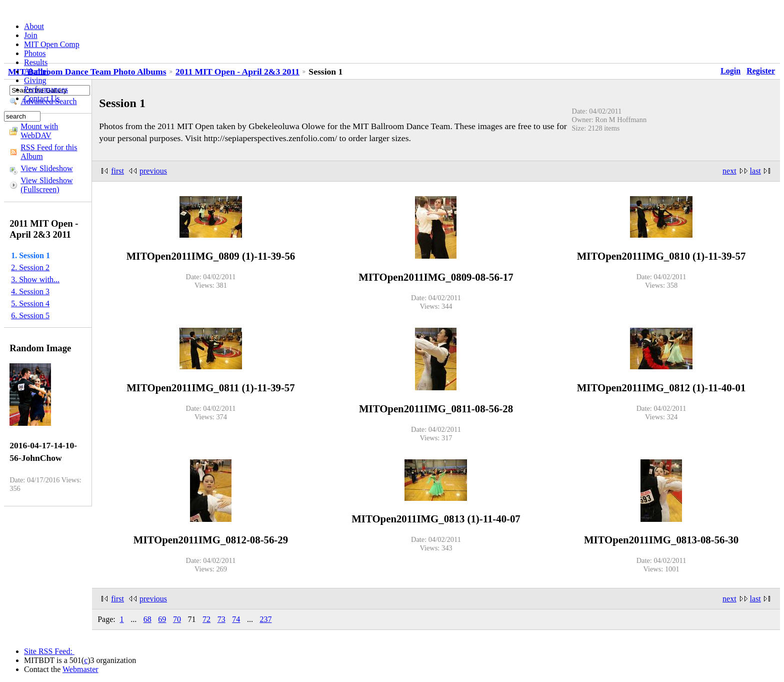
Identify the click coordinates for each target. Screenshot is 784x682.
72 (206, 619)
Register (761, 71)
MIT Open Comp (52, 44)
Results (36, 62)
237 (265, 619)
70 (177, 619)
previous (153, 171)
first (117, 171)
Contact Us (42, 98)
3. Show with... (35, 279)
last (755, 171)
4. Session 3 (30, 291)
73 (221, 619)
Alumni (36, 71)
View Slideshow (46, 168)
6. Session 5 (30, 315)
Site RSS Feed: (49, 651)
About (34, 26)
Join (31, 35)
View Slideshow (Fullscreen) (46, 185)
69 (162, 619)
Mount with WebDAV (39, 131)
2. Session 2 (30, 267)
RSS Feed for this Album (49, 152)
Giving (35, 80)
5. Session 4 (30, 303)
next (729, 171)
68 (147, 619)
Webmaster (80, 669)
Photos (35, 53)
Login (730, 71)
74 (236, 619)
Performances (46, 89)
